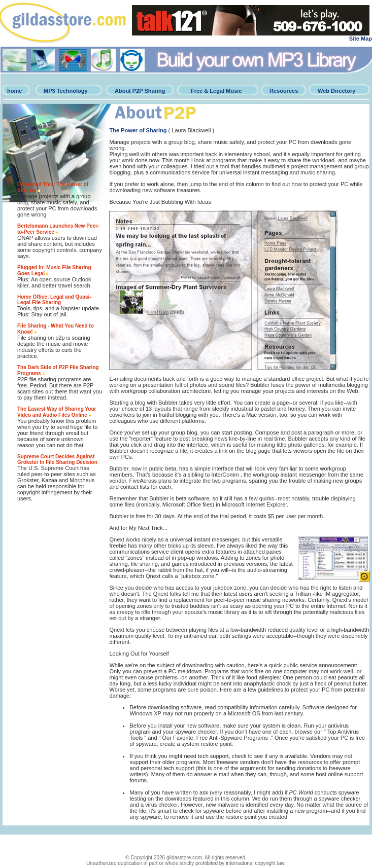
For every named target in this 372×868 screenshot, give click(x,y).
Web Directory (336, 91)
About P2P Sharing (140, 91)
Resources (284, 91)
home (14, 91)
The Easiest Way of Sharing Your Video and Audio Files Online (57, 412)
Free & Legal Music (216, 91)
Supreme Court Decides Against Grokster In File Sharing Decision (57, 459)
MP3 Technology (66, 91)
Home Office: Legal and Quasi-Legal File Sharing (54, 300)
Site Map (361, 39)
